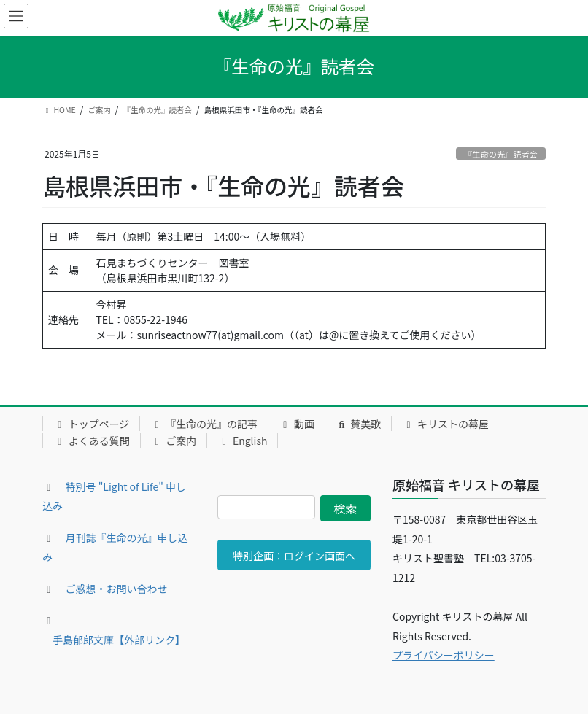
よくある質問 (92, 441)
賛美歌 (359, 424)
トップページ (91, 424)
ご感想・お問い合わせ (112, 589)
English (242, 441)
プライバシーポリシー (444, 655)
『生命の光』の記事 (204, 424)
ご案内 (174, 441)
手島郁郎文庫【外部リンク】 (114, 640)
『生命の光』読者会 (501, 154)
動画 (297, 424)
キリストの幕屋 (445, 424)
